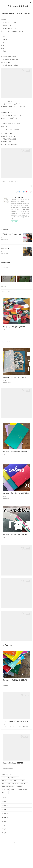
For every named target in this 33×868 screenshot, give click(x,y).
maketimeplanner (13, 798)
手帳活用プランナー (23, 813)
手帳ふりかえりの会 (19, 804)
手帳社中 (13, 813)
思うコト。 (5, 816)
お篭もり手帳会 (6, 807)
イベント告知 (5, 801)
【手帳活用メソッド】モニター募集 (11, 234)
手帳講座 (4, 798)
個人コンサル (5, 248)
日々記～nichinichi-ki (17, 6)
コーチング (22, 798)
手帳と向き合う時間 (7, 804)
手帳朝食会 (20, 810)
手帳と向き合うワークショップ (20, 807)
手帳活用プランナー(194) (6, 181)
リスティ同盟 (5, 813)
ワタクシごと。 (15, 801)
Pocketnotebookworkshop (8, 810)
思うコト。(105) (15, 181)
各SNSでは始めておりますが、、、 (10, 237)
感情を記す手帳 (6, 263)
